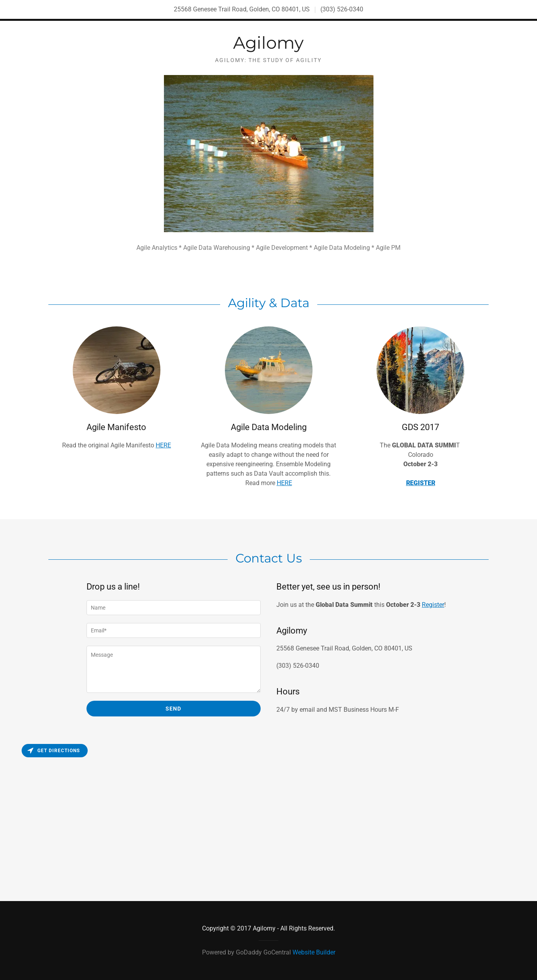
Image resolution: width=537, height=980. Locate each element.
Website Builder (314, 952)
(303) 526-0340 (342, 9)
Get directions (54, 750)
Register (433, 605)
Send (173, 709)
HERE (163, 445)
